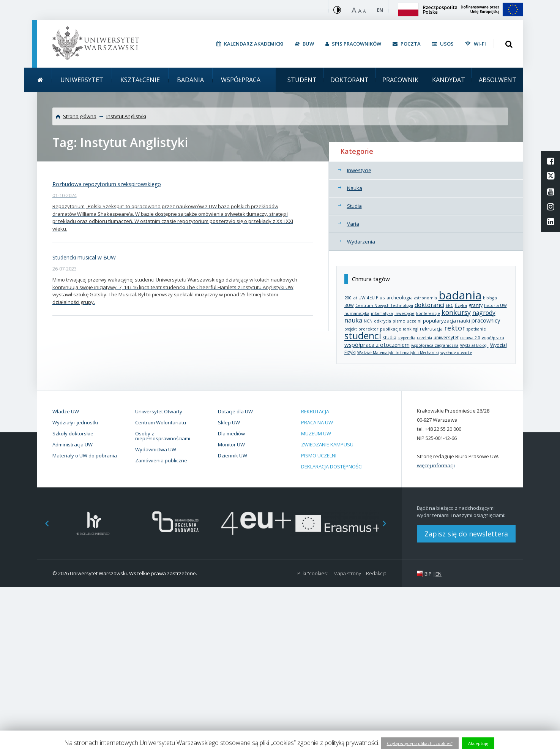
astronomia (426, 298)
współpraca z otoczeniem (377, 345)
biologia (490, 298)
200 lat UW (355, 298)
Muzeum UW (316, 433)
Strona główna (80, 116)
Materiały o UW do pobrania (85, 455)
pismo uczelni (407, 321)
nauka (353, 320)
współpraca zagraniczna (435, 345)
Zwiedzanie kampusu (327, 444)
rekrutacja (431, 329)
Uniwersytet (82, 80)
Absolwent (498, 80)
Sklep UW (229, 422)
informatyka (382, 313)
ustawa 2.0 (470, 338)
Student (302, 80)
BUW (349, 305)
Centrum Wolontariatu (161, 422)
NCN (368, 321)
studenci (363, 336)
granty (476, 305)
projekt (351, 329)
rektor (455, 328)
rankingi (411, 329)
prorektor (368, 329)
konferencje (428, 313)
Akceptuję (478, 743)
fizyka (461, 305)
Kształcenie (140, 80)
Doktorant (349, 80)
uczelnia (424, 338)
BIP (428, 574)
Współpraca (241, 80)
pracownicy (486, 320)
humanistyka (357, 313)
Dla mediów (231, 433)
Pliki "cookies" (313, 573)
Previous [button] (43, 523)
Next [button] (388, 523)
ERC (450, 305)
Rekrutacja (315, 411)
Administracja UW (73, 444)
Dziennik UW (233, 455)
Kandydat (449, 80)
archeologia (400, 298)
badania (460, 295)
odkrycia (383, 321)
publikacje (391, 329)
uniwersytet (446, 337)
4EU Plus (376, 297)
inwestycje (405, 313)
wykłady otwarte (456, 352)
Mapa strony (347, 573)
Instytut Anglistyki (126, 116)
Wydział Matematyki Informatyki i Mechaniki (398, 353)
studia (390, 338)
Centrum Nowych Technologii (384, 305)
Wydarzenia (361, 242)
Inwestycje (359, 170)
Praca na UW (317, 422)
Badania (190, 80)
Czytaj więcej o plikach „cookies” (420, 743)
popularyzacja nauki (446, 321)
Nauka (355, 188)
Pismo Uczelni (319, 455)
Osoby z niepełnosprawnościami (163, 436)
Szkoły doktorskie (73, 433)
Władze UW (66, 411)
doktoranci (429, 305)
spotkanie (476, 329)
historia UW (495, 305)
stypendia (407, 338)
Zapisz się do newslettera (466, 534)
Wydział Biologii (474, 345)
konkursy (456, 312)
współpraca (493, 338)
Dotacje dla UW (235, 411)
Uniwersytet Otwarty (159, 411)
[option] (93, 523)
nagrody (484, 313)
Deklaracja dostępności (332, 467)
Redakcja (376, 573)
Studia (354, 206)
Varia (353, 224)
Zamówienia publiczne (161, 460)
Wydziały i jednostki (75, 422)
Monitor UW (231, 444)
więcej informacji (436, 465)
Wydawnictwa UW (156, 449)
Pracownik (400, 80)
